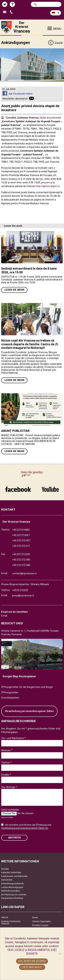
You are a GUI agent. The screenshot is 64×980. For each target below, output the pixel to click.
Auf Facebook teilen (20, 94)
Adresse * (7, 750)
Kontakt (5, 869)
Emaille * (6, 775)
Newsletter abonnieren (15, 99)
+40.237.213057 (21, 535)
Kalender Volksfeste (11, 872)
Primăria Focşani (40, 925)
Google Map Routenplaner (19, 676)
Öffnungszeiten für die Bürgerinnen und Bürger (27, 687)
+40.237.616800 (21, 530)
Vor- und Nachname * (13, 738)
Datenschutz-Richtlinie (12, 898)
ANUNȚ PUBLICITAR (15, 431)
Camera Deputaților (42, 921)
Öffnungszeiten (10, 693)
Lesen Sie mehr (14, 290)
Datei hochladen (10, 810)
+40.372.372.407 (21, 541)
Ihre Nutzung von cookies (14, 895)
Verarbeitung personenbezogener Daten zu (25, 828)
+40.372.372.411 (21, 546)
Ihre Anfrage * (9, 787)
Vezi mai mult (32, 967)
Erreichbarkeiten (10, 698)
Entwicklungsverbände (12, 883)
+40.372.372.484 (21, 565)
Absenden (14, 838)
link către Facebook (18, 489)
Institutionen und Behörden (14, 876)
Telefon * (6, 763)
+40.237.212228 (21, 554)
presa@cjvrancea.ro (23, 596)
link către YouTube (50, 489)
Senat (35, 917)
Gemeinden (7, 880)
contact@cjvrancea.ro (24, 574)
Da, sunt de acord (32, 961)
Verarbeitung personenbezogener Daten (29, 711)
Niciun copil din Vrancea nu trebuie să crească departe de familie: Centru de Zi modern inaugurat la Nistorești (30, 344)
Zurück (55, 43)
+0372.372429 (20, 590)
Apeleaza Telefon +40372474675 (12, 12)
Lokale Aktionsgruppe (12, 887)
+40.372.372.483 (21, 560)
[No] (60, 954)
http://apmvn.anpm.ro (48, 186)
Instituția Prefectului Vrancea (11, 922)
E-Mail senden (5, 12)
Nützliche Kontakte (10, 891)
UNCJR (5, 917)
